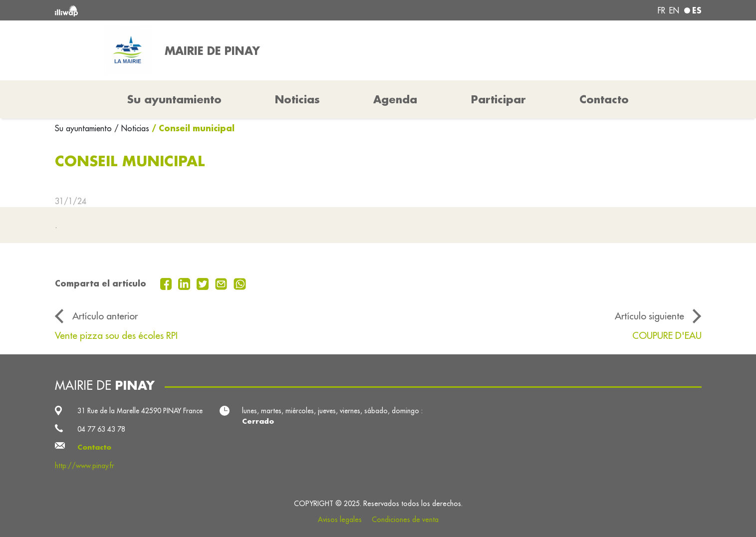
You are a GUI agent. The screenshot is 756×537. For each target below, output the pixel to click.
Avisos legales (340, 520)
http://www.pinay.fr (85, 466)
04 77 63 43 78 (101, 429)
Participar (499, 99)
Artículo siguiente (649, 316)
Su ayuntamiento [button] (174, 99)
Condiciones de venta (405, 520)
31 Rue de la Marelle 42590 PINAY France (140, 411)
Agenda (395, 99)
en (674, 10)
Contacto (604, 99)
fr (661, 10)
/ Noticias (132, 128)
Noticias (297, 99)
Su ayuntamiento (85, 128)
